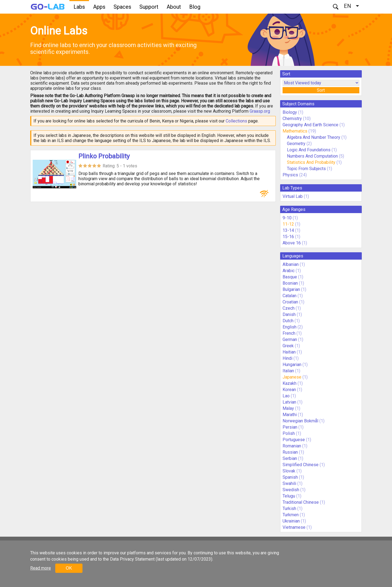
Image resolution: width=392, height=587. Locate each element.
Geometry (296, 144)
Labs (79, 7)
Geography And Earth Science (310, 125)
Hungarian (292, 365)
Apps (99, 7)
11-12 (288, 224)
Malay (288, 408)
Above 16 (292, 243)
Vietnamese (294, 527)
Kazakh (290, 383)
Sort (321, 90)
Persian (290, 427)
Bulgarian (291, 289)
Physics (290, 175)
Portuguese (294, 440)
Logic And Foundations (309, 150)
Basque (290, 277)
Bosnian (290, 283)
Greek (288, 346)
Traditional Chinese (301, 502)
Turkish (289, 508)
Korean (289, 390)
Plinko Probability (104, 156)
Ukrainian (291, 521)
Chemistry (292, 119)
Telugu (289, 496)
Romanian (292, 446)
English (290, 327)
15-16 (288, 237)
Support (149, 7)
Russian (290, 452)
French (289, 333)
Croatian (290, 302)
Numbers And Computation (312, 156)
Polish (289, 433)
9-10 (287, 218)
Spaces (122, 7)
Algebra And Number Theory (314, 137)
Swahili (289, 483)
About (174, 7)
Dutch (288, 321)
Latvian (289, 402)
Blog (195, 7)
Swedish (291, 490)
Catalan (290, 296)
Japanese (292, 377)
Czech (289, 308)
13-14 (288, 230)
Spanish (290, 477)
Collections (236, 121)
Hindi (287, 358)
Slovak (289, 471)
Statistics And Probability (311, 162)
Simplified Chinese (301, 465)
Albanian (291, 264)
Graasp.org (260, 111)
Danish (289, 314)
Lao (286, 396)
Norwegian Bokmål (300, 421)
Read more (41, 568)
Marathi (290, 415)
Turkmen (291, 515)
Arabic (289, 271)
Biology (290, 112)
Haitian (289, 352)
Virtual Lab (293, 196)
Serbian (290, 458)
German (290, 339)
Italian (288, 371)
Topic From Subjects (306, 169)
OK (69, 568)
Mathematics (295, 131)
